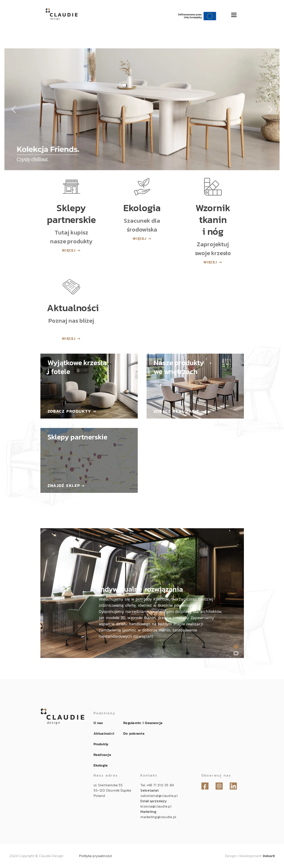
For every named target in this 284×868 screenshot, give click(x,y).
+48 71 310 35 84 (160, 785)
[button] (142, 109)
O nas (98, 723)
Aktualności (104, 734)
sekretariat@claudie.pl (159, 796)
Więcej (69, 250)
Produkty (101, 744)
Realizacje (102, 755)
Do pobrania (134, 734)
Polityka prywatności (96, 856)
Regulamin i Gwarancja (143, 723)
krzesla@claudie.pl (156, 806)
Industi (269, 856)
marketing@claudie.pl (158, 817)
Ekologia (101, 765)
